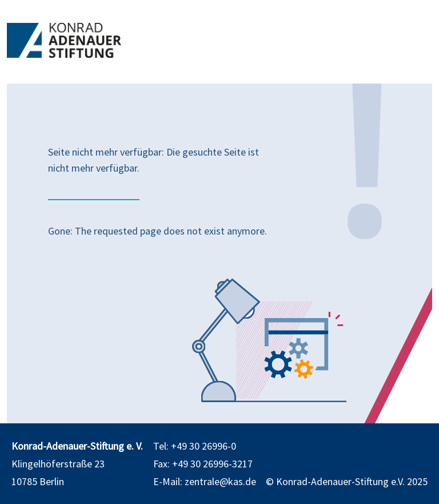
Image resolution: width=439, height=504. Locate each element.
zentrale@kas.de (220, 481)
